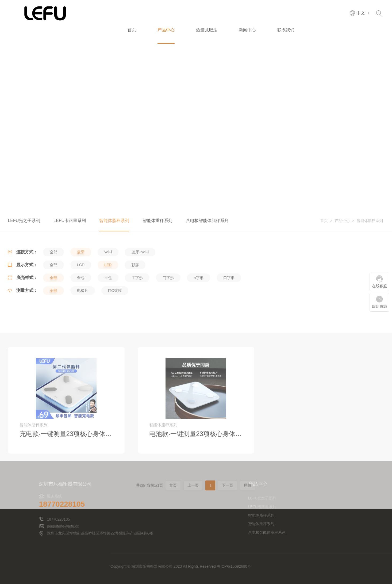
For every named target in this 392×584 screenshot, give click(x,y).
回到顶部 (379, 306)
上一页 (193, 541)
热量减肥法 (207, 30)
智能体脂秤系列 (370, 227)
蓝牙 (81, 269)
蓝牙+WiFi (140, 269)
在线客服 (379, 286)
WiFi (108, 269)
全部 (53, 269)
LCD (81, 282)
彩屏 (135, 282)
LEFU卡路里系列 (70, 226)
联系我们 (286, 30)
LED (108, 282)
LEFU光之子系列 (24, 226)
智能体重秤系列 (157, 226)
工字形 (137, 295)
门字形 (168, 295)
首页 (132, 30)
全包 (81, 295)
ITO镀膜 (115, 307)
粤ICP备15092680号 (340, 566)
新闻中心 (247, 30)
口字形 (229, 295)
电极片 (83, 307)
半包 (108, 295)
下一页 (228, 541)
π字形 (199, 295)
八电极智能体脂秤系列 (207, 226)
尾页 (248, 541)
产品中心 (166, 30)
